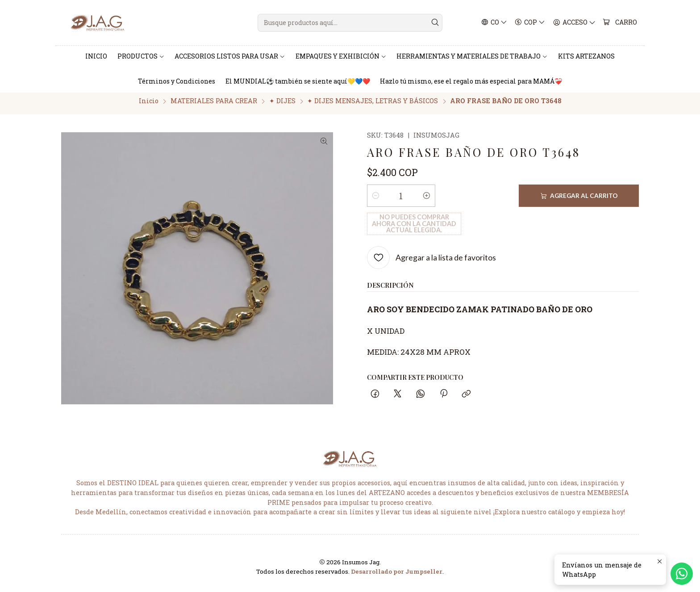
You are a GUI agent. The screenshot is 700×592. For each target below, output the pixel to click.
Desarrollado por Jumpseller (397, 576)
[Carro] (620, 23)
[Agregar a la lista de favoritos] (431, 234)
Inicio (149, 105)
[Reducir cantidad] (375, 201)
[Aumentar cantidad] (427, 201)
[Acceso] (575, 23)
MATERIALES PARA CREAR (214, 105)
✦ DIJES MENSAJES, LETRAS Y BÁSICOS (373, 105)
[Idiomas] (494, 23)
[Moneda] (531, 23)
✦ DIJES (282, 105)
